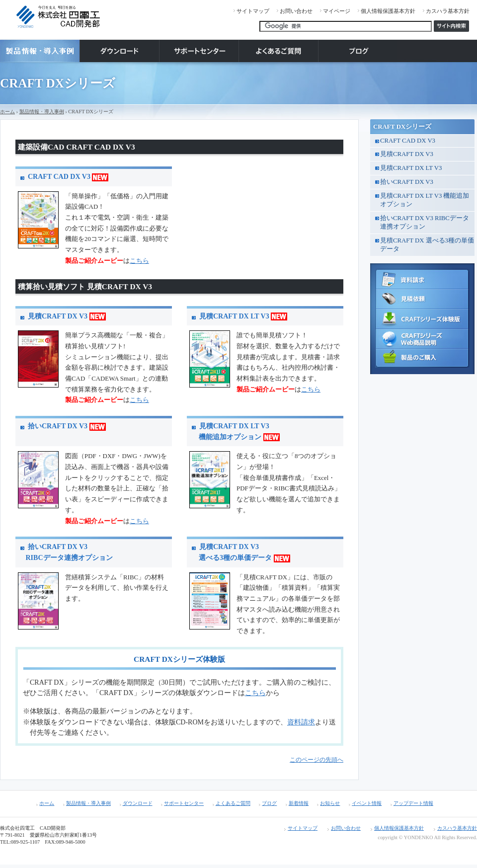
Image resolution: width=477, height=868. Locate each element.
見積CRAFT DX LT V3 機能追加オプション (425, 200)
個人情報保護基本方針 (388, 11)
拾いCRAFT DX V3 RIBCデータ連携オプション (425, 222)
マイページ (337, 11)
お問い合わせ (296, 11)
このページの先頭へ (317, 760)
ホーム (7, 112)
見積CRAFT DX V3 (67, 316)
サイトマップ (253, 11)
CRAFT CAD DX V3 (68, 177)
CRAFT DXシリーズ (402, 127)
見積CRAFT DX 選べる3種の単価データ (427, 245)
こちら (139, 261)
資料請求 (301, 722)
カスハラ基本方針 (448, 11)
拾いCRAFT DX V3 (67, 426)
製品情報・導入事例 (42, 112)
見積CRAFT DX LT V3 (243, 316)
